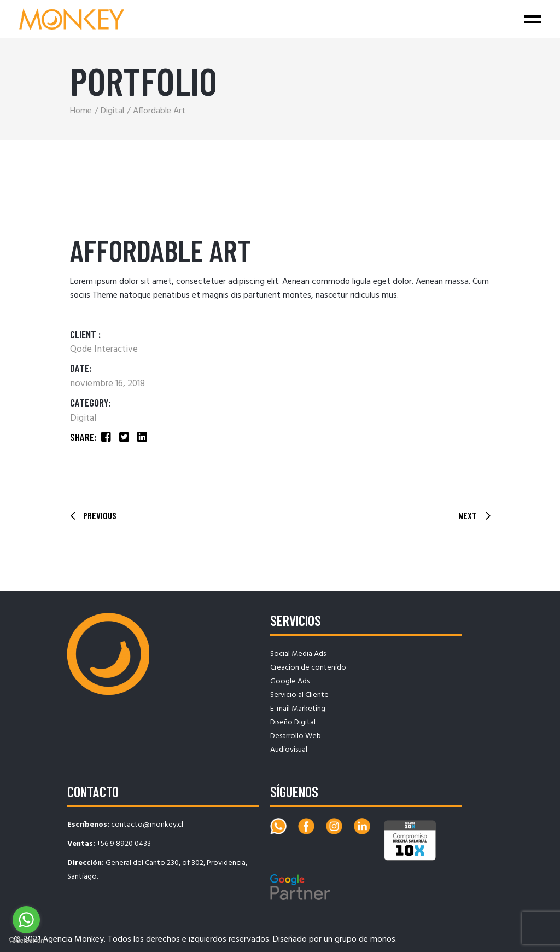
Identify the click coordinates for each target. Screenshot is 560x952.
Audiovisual (289, 750)
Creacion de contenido (308, 668)
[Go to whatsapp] (26, 920)
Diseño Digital (293, 722)
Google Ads (290, 681)
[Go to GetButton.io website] (26, 941)
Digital (83, 418)
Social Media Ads (298, 654)
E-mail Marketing (298, 709)
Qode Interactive (104, 349)
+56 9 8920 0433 (124, 844)
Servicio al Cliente (299, 695)
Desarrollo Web (296, 736)
